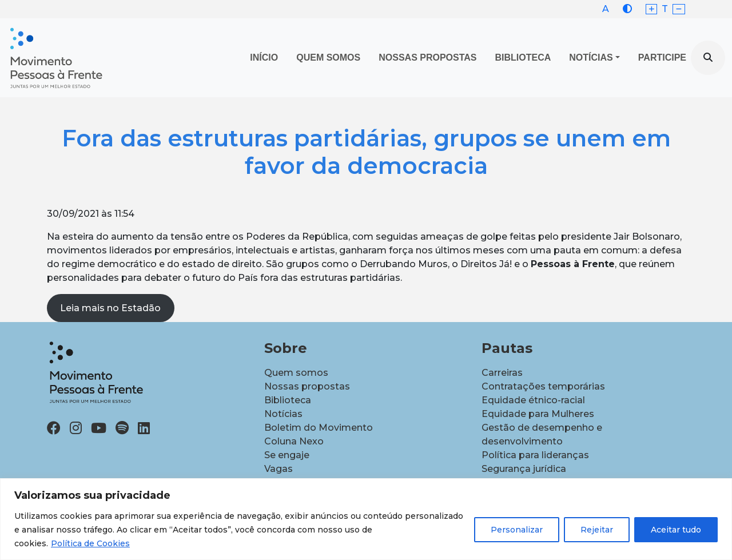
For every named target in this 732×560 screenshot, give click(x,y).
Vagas (279, 469)
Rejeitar (597, 530)
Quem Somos (328, 57)
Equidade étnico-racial (533, 400)
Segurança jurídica (524, 469)
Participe (662, 57)
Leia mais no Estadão (110, 308)
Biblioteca (523, 57)
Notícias (591, 57)
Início (264, 57)
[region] (366, 519)
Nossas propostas (427, 57)
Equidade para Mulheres (538, 414)
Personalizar (517, 530)
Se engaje (287, 455)
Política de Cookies (90, 543)
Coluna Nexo (294, 441)
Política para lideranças (535, 455)
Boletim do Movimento (319, 428)
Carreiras (502, 373)
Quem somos (296, 373)
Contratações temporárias (543, 386)
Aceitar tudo (676, 530)
